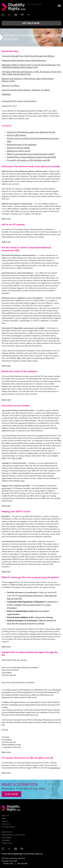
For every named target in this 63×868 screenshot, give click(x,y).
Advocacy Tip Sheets (11, 86)
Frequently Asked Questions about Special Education (24, 60)
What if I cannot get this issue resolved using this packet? (31, 154)
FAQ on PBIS (17, 458)
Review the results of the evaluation (22, 145)
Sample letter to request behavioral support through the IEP (32, 157)
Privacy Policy (7, 843)
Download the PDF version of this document (19, 101)
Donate (5, 821)
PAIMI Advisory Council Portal (13, 835)
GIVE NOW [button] (11, 794)
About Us (5, 816)
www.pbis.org (55, 768)
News (4, 818)
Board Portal (7, 832)
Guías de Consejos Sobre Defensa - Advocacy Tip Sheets (26, 90)
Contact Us (6, 824)
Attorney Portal (8, 827)
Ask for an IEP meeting (16, 135)
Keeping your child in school (18, 151)
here (36, 361)
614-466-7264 (8, 864)
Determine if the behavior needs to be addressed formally (31, 132)
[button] (31, 23)
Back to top (6, 219)
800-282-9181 (22, 864)
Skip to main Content (35, 4)
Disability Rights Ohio (14, 7)
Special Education (10, 51)
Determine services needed (18, 148)
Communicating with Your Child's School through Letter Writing (28, 56)
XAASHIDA (6, 94)
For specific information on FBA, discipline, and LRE (28, 160)
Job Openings (7, 838)
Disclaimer (6, 840)
